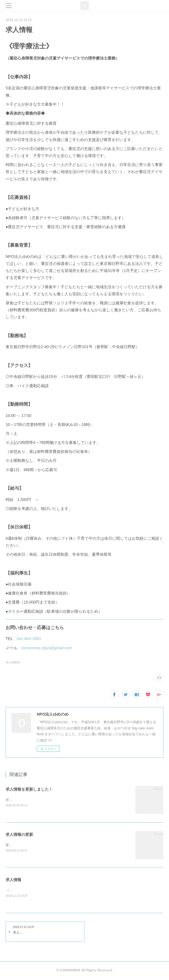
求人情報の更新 (19, 835)
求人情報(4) (13, 662)
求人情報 (13, 880)
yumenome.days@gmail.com (47, 648)
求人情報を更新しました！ (29, 789)
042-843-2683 (29, 639)
